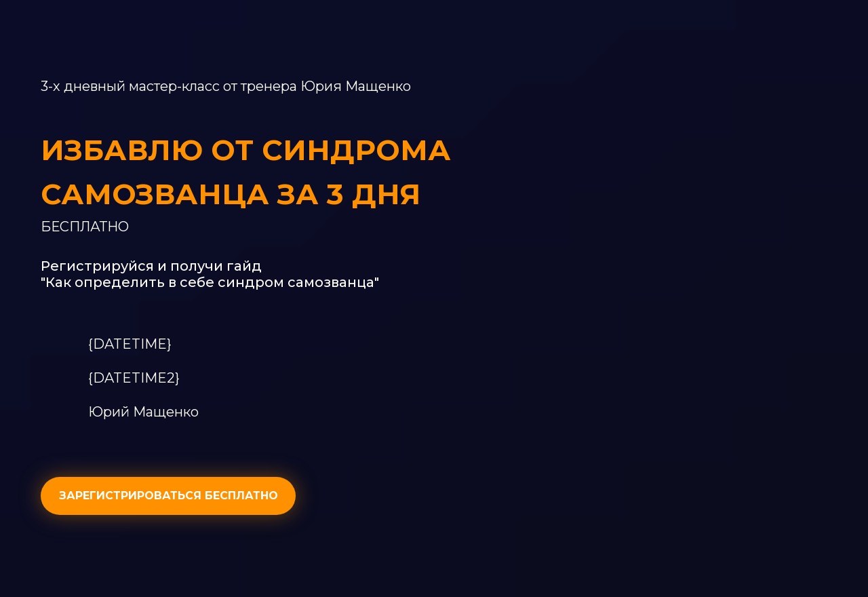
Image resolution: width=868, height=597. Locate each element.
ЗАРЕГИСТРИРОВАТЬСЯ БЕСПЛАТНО (169, 496)
